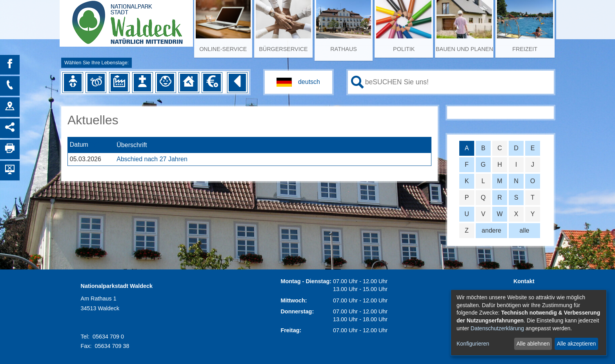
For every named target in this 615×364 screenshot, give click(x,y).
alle (525, 230)
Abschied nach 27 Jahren (152, 159)
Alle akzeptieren (577, 344)
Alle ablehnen (533, 344)
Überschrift (132, 145)
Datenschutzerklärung (497, 328)
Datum (79, 145)
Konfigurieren (473, 344)
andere (491, 230)
